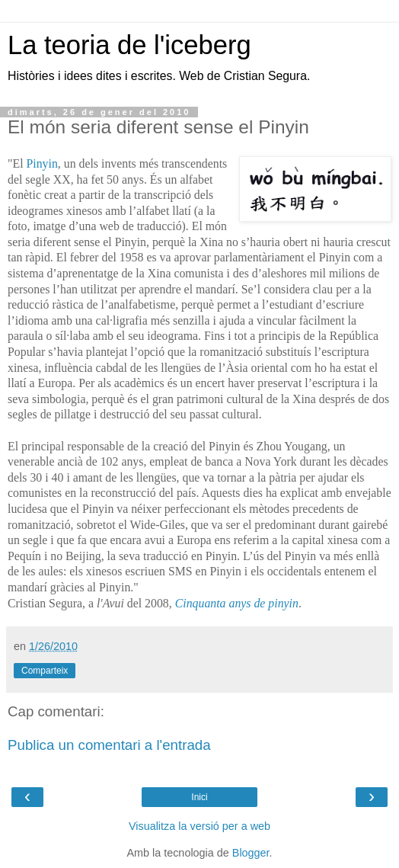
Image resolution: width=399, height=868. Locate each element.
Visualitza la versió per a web (199, 826)
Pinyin (41, 163)
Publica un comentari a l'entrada (109, 745)
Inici (199, 797)
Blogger (251, 853)
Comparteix (45, 671)
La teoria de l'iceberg (129, 45)
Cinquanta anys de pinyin (237, 603)
